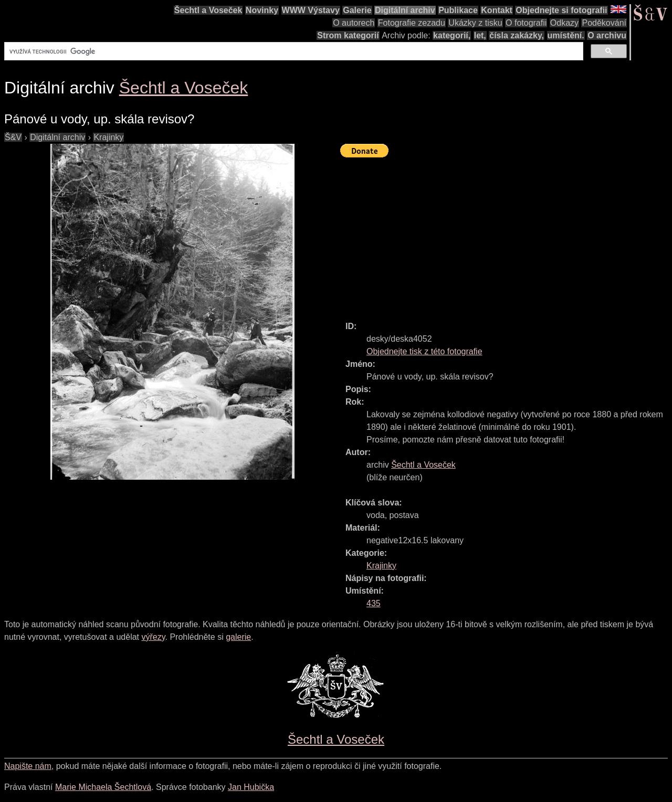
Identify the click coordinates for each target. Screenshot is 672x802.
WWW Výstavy (311, 10)
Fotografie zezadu (412, 23)
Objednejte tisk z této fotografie (424, 351)
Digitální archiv (405, 10)
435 (374, 603)
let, (480, 35)
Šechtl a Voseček (208, 10)
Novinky (262, 10)
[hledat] (293, 51)
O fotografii (526, 23)
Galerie (357, 10)
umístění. (566, 35)
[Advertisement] (506, 235)
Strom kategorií (348, 35)
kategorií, (452, 35)
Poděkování (604, 23)
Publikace (458, 10)
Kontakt (497, 10)
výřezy (153, 637)
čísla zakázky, (517, 35)
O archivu (607, 35)
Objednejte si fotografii (561, 10)
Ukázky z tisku (475, 23)
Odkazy (564, 23)
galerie (238, 637)
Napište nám (28, 766)
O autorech (354, 23)
